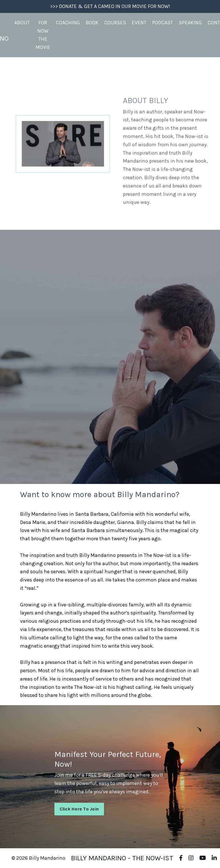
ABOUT (22, 23)
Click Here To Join (79, 809)
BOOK (92, 23)
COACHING (68, 23)
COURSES (115, 23)
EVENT (139, 23)
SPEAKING (190, 23)
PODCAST (163, 23)
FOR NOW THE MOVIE (43, 35)
